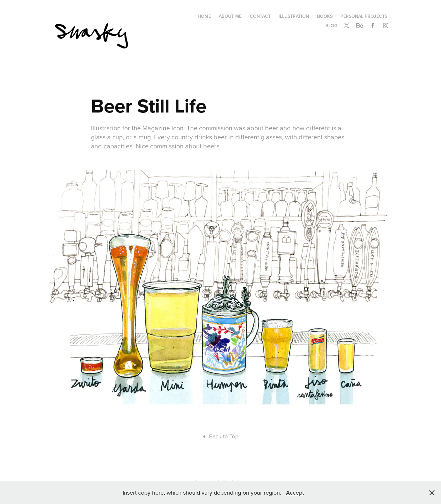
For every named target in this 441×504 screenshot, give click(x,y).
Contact (260, 16)
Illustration (294, 16)
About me (230, 16)
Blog (331, 26)
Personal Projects (364, 16)
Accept (295, 493)
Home (204, 16)
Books (325, 16)
